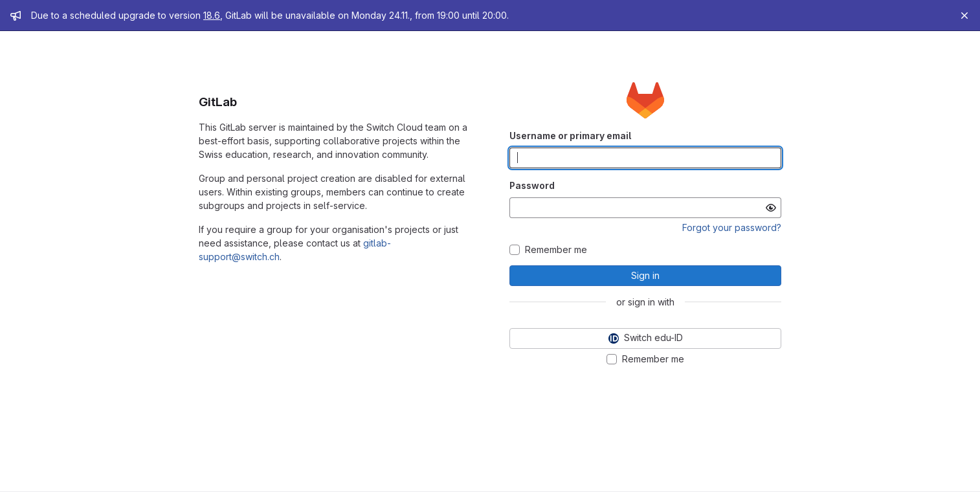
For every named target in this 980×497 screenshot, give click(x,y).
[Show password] (771, 208)
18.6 (212, 15)
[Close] (964, 16)
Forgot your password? (732, 227)
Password (532, 185)
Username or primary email (570, 136)
